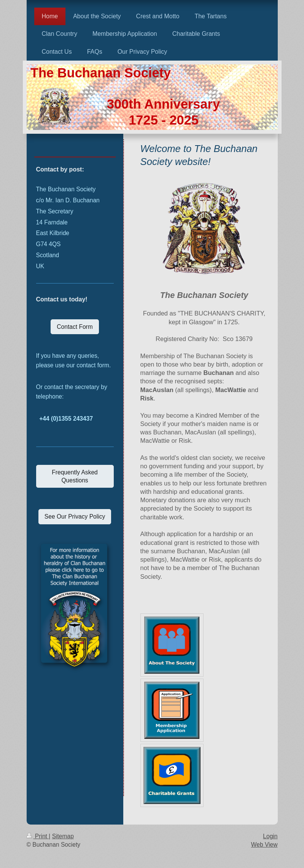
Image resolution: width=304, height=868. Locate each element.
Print (38, 836)
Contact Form (75, 327)
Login (270, 836)
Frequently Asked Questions (75, 476)
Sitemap (63, 836)
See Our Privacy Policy (75, 516)
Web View (264, 845)
